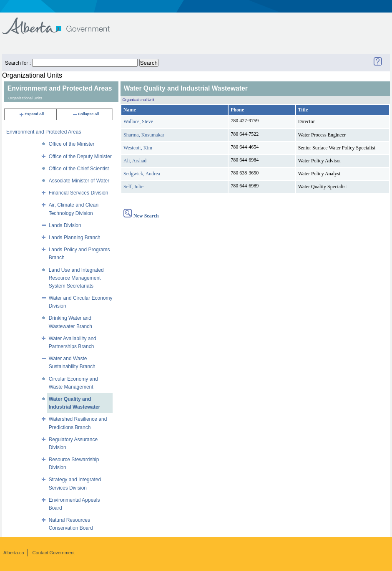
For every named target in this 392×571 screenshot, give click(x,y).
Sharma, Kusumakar (144, 135)
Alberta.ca (14, 553)
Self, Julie (133, 187)
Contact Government (54, 553)
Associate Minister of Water (79, 181)
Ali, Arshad (135, 161)
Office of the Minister (72, 144)
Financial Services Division (79, 193)
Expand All (31, 114)
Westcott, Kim (138, 148)
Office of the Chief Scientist (79, 169)
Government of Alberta (63, 22)
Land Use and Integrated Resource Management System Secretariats (76, 278)
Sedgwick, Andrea (142, 174)
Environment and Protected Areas (44, 132)
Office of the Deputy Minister (80, 157)
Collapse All (86, 114)
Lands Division (65, 225)
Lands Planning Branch (75, 237)
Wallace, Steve (138, 121)
